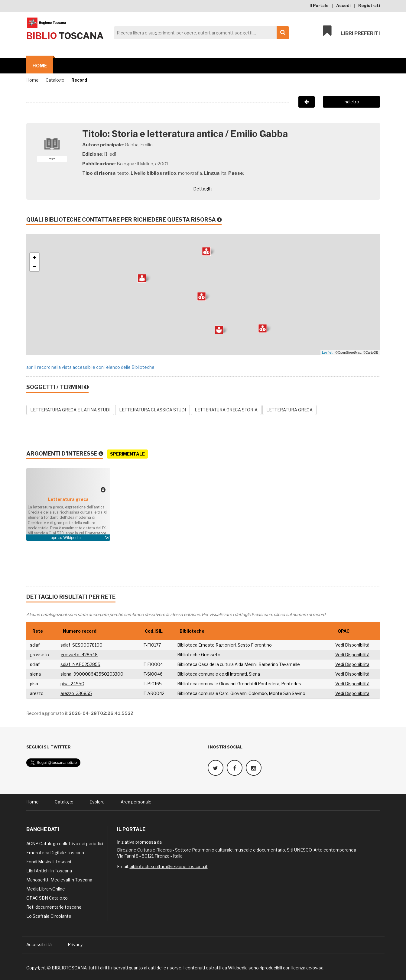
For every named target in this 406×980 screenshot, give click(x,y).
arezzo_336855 (76, 693)
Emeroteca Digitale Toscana (55, 853)
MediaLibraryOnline (46, 889)
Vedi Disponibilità (352, 645)
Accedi (343, 5)
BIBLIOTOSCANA (69, 968)
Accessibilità (39, 944)
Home (40, 66)
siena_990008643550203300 (92, 674)
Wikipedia (72, 538)
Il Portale (319, 5)
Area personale (136, 802)
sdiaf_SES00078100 (81, 645)
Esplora (97, 802)
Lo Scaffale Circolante (49, 916)
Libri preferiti (351, 31)
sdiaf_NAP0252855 (80, 664)
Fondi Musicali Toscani (49, 862)
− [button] (35, 267)
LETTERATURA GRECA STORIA (226, 410)
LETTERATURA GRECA (289, 410)
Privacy (75, 944)
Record (79, 80)
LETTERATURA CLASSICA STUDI (153, 410)
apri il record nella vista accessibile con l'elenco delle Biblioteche (90, 367)
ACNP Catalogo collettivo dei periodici (65, 844)
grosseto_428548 (79, 655)
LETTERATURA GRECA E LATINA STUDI (70, 410)
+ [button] (35, 258)
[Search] (200, 33)
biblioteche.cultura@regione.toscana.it (169, 866)
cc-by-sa (315, 968)
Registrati (369, 5)
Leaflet (327, 352)
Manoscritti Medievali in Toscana (59, 880)
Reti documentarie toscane (54, 907)
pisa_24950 (72, 684)
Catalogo (55, 80)
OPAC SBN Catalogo (47, 898)
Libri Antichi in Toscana (49, 871)
